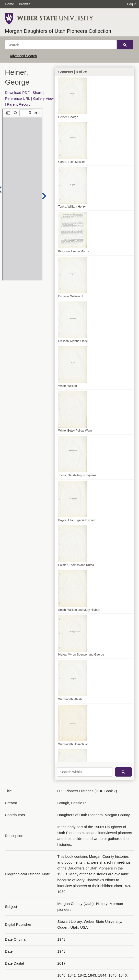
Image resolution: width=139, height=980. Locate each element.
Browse (25, 4)
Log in (132, 4)
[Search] (61, 45)
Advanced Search (23, 56)
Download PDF (17, 93)
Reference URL (17, 98)
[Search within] (85, 772)
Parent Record (19, 104)
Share (37, 93)
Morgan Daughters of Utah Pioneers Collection (58, 31)
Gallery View (43, 98)
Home (9, 4)
